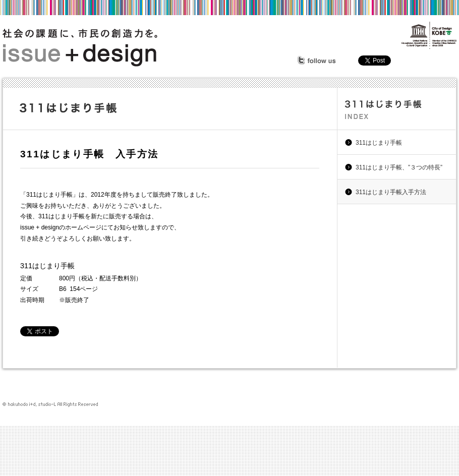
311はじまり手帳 (379, 143)
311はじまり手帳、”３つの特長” (399, 167)
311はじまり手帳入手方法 (391, 192)
